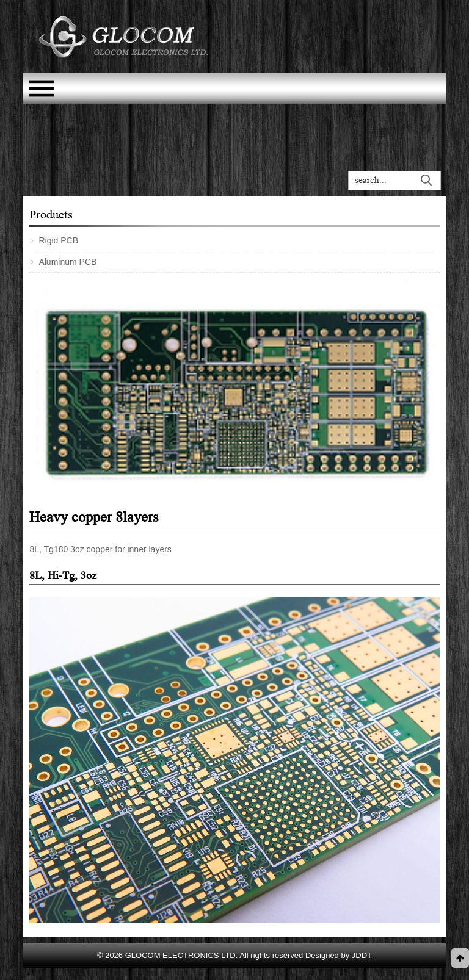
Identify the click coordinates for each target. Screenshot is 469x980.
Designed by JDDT (339, 955)
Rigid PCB (58, 240)
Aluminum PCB (67, 262)
